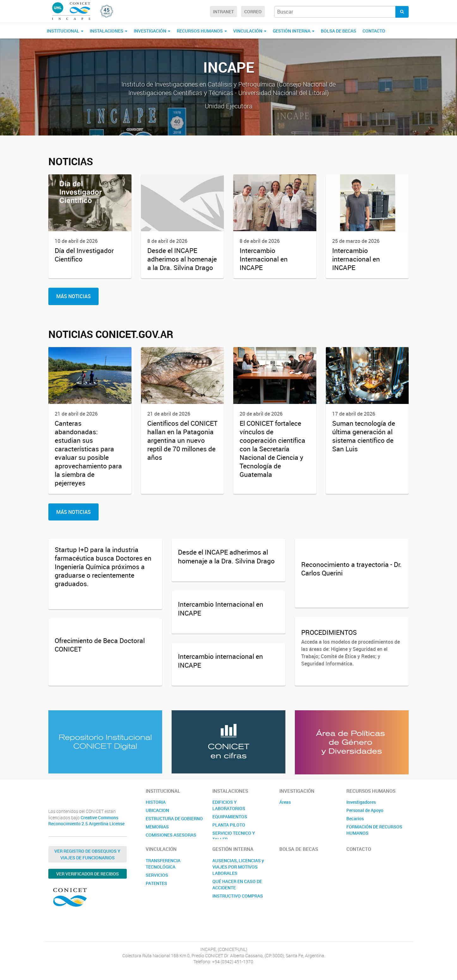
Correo (253, 12)
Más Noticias (73, 296)
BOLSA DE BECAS (338, 31)
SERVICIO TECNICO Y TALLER (234, 836)
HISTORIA (156, 802)
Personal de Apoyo (365, 810)
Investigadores (361, 802)
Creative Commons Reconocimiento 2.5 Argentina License (86, 821)
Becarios (355, 818)
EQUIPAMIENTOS (230, 817)
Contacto (374, 31)
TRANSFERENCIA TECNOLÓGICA (163, 864)
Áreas (285, 802)
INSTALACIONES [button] (109, 31)
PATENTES (156, 883)
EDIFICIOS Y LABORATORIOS (229, 805)
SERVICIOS (157, 875)
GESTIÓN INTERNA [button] (294, 31)
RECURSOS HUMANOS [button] (202, 31)
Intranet (223, 12)
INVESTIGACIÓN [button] (152, 31)
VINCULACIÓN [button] (250, 31)
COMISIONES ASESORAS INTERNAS (171, 838)
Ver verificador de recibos (88, 874)
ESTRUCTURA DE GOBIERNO (174, 818)
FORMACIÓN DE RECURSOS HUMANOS (374, 830)
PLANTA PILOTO (229, 825)
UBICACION (157, 810)
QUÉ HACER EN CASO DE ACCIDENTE (237, 884)
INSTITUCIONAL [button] (65, 31)
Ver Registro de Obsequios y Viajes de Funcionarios (87, 854)
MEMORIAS (157, 827)
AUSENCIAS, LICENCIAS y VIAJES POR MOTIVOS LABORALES (238, 867)
